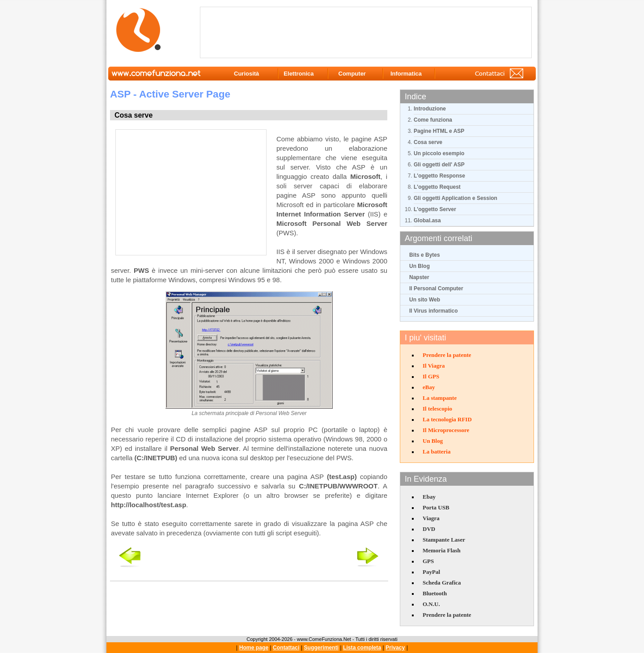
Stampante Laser (444, 540)
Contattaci (286, 648)
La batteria (436, 452)
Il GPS (431, 376)
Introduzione (430, 109)
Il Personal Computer (436, 288)
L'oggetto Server (435, 209)
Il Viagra (434, 366)
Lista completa (362, 648)
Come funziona (433, 120)
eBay (429, 387)
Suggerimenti (321, 648)
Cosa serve (428, 142)
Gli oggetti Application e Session (455, 198)
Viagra (431, 518)
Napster (419, 277)
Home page (254, 648)
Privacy (395, 648)
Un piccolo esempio (439, 153)
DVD (429, 529)
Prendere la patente (447, 355)
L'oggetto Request (437, 187)
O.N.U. (431, 604)
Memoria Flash (442, 550)
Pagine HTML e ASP (439, 131)
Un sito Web (425, 300)
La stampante (440, 398)
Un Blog (419, 266)
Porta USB (436, 507)
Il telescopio (437, 409)
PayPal (431, 572)
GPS (428, 561)
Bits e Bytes (425, 255)
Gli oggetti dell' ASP (439, 165)
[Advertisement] (368, 32)
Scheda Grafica (442, 583)
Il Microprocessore (446, 430)
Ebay (429, 497)
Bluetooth (435, 593)
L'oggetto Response (439, 176)
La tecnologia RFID (447, 419)
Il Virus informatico (433, 311)
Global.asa (427, 220)
